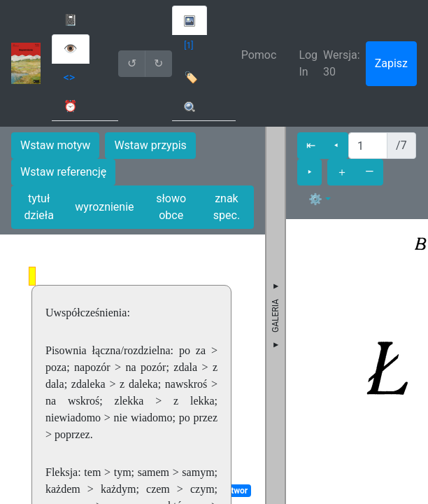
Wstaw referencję (63, 172)
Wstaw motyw (55, 145)
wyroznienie (104, 207)
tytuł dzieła (38, 207)
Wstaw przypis (150, 145)
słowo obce (171, 207)
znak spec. (227, 207)
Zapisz (391, 63)
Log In (308, 63)
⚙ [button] (315, 199)
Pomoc (259, 55)
